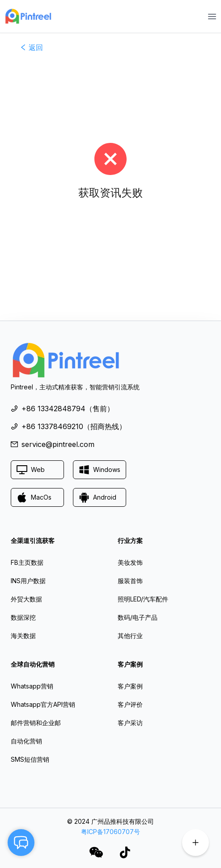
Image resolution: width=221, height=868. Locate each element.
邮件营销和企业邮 (36, 723)
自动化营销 (26, 741)
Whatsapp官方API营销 (43, 704)
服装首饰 (130, 581)
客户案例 (130, 686)
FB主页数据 (27, 562)
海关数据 (23, 636)
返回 (31, 47)
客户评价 (130, 704)
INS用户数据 (28, 581)
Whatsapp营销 (32, 686)
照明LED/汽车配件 (143, 599)
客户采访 (130, 723)
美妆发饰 (130, 562)
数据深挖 (23, 617)
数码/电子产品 (138, 617)
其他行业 (130, 636)
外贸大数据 (26, 599)
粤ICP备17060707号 (110, 832)
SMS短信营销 (30, 759)
